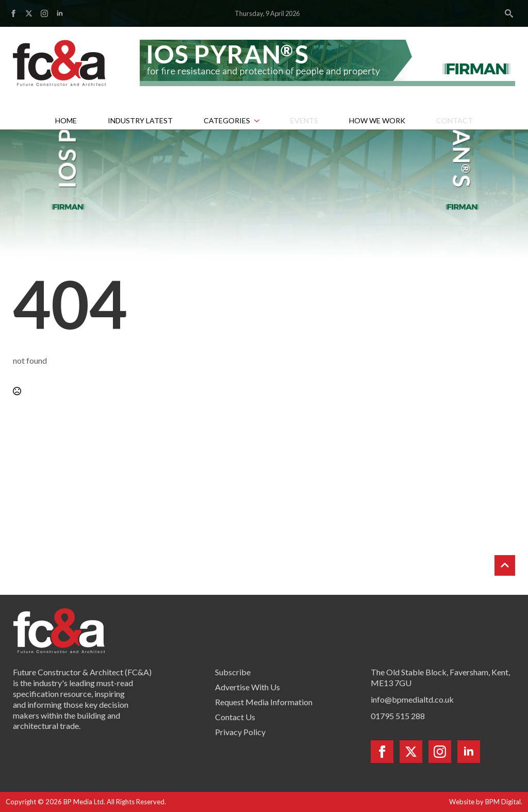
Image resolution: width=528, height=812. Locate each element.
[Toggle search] (509, 13)
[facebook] (13, 13)
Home (66, 120)
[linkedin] (60, 13)
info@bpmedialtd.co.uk (412, 699)
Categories (227, 120)
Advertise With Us (247, 687)
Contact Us (235, 717)
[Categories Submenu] (262, 121)
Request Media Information (264, 702)
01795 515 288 (398, 716)
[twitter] (29, 13)
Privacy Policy (240, 732)
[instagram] (44, 13)
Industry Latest (140, 120)
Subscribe (233, 672)
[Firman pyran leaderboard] (327, 62)
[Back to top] (505, 565)
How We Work (377, 120)
